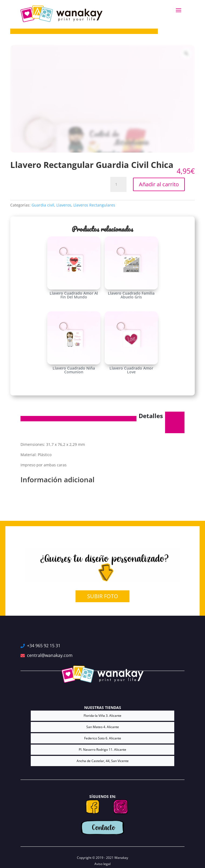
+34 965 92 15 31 (44, 646)
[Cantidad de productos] (118, 184)
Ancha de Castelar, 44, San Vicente (103, 761)
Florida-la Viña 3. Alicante (102, 716)
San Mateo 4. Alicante (103, 727)
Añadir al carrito (159, 184)
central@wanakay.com (50, 655)
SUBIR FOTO (103, 596)
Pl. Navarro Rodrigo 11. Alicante (102, 750)
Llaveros (64, 205)
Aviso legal (102, 864)
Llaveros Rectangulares (94, 205)
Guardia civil (43, 205)
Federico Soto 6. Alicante (103, 738)
